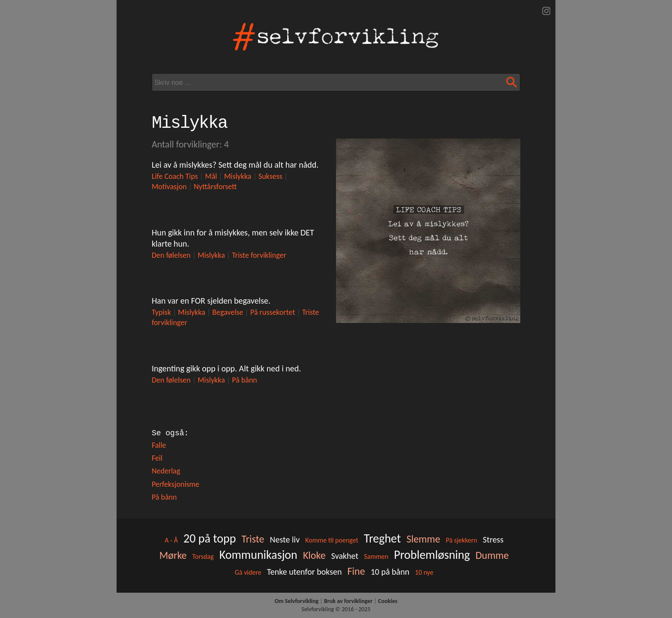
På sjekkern (461, 540)
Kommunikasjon (258, 555)
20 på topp (210, 538)
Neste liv (285, 540)
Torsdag (203, 556)
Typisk (161, 312)
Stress (493, 540)
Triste (253, 539)
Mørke (173, 555)
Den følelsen (171, 255)
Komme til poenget (332, 540)
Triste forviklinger (259, 255)
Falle (159, 445)
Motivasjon (169, 187)
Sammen (376, 556)
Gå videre (248, 572)
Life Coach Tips (175, 176)
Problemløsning (432, 555)
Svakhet (345, 556)
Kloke (314, 555)
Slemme (423, 539)
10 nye (424, 572)
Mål (211, 176)
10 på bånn (390, 572)
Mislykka (238, 176)
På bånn (244, 380)
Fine (356, 571)
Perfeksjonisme (175, 484)
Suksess (270, 176)
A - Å (171, 540)
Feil (157, 458)
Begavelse (228, 312)
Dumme (492, 555)
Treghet (382, 538)
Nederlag (166, 471)
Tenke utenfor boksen (304, 572)
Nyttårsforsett (215, 187)
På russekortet (273, 312)
